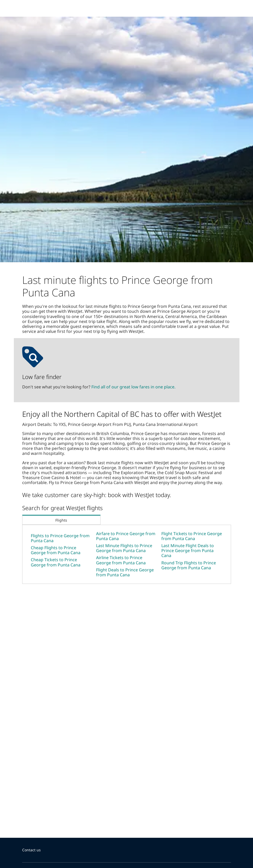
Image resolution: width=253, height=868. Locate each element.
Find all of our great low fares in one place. (133, 387)
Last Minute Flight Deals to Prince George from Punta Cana (188, 551)
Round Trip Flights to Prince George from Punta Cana (189, 565)
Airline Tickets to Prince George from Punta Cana (121, 560)
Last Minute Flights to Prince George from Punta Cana (124, 548)
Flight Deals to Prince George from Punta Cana (125, 572)
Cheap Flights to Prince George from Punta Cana (56, 550)
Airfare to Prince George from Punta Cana (126, 536)
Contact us (31, 850)
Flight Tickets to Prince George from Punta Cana (192, 536)
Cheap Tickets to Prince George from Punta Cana (56, 562)
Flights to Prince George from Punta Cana (60, 538)
